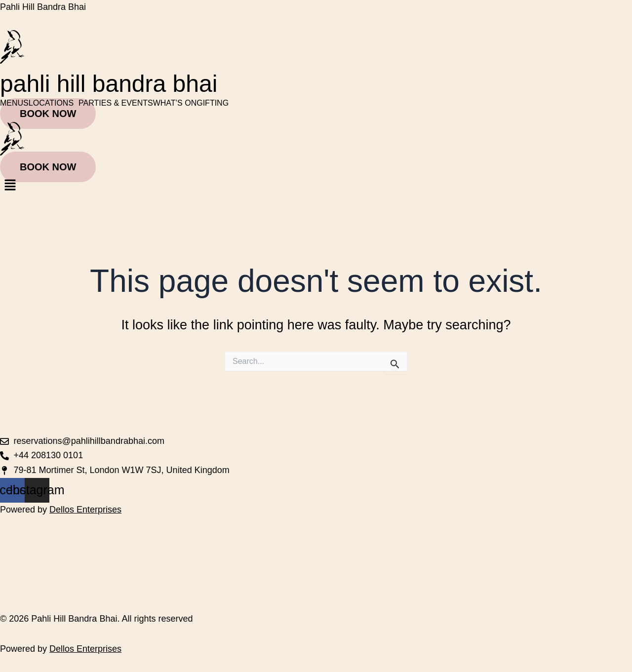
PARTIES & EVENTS (116, 103)
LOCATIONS (51, 103)
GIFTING (213, 103)
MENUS (14, 103)
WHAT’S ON (175, 103)
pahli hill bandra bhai (109, 84)
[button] (54, 103)
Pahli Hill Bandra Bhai (43, 7)
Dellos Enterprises (85, 510)
